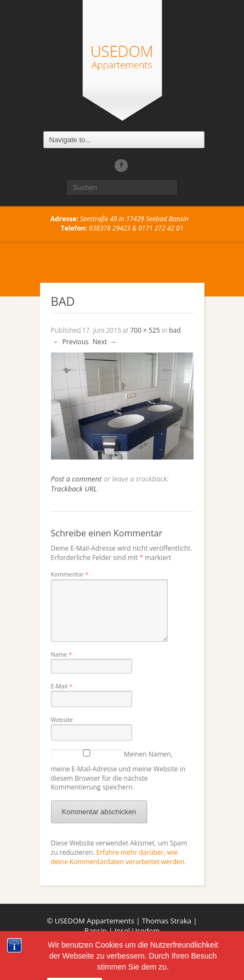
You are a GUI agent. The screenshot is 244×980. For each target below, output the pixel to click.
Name (62, 654)
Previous (70, 342)
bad (175, 330)
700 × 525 (145, 330)
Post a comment (76, 479)
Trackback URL (74, 489)
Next (105, 342)
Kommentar (70, 574)
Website (62, 719)
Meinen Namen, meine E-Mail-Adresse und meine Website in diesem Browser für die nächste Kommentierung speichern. (118, 771)
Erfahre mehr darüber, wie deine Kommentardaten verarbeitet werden (118, 857)
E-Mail (62, 686)
